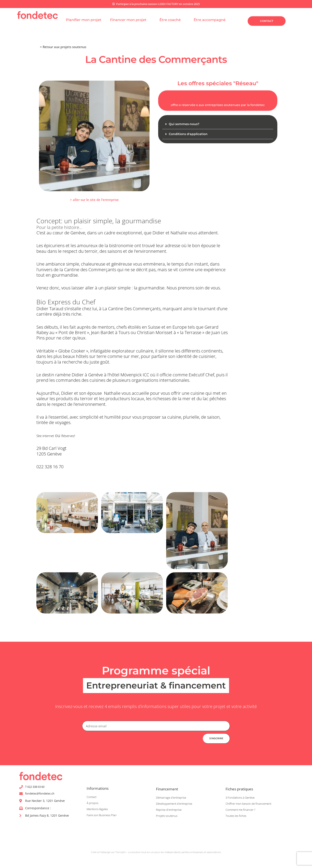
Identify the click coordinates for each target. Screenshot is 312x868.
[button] (94, 200)
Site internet (49, 436)
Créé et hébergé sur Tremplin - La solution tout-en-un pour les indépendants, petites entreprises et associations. (156, 853)
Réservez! (77, 436)
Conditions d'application (189, 135)
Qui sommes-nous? (185, 125)
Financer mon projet (130, 20)
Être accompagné (212, 20)
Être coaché (172, 20)
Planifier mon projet (84, 20)
